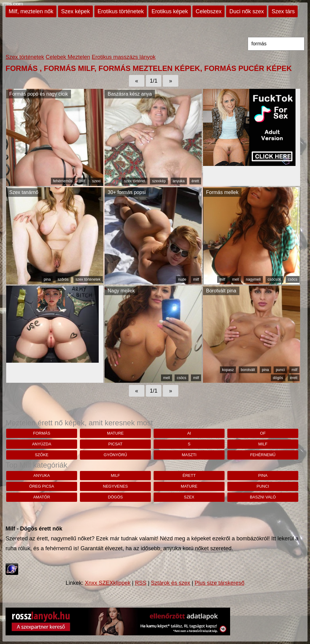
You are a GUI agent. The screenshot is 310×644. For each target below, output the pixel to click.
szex (189, 497)
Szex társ (283, 11)
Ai (189, 433)
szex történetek (88, 279)
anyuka (179, 181)
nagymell (253, 279)
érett (195, 181)
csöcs (293, 279)
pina (47, 279)
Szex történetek (25, 57)
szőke (42, 455)
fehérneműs (63, 181)
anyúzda (42, 444)
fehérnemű (263, 455)
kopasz (228, 370)
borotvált (248, 370)
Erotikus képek (170, 11)
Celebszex (209, 11)
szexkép (159, 181)
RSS (141, 583)
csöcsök (274, 279)
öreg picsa (42, 486)
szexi (96, 181)
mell (236, 279)
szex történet (135, 181)
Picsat (115, 444)
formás (42, 433)
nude (182, 279)
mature (115, 433)
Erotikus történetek (121, 11)
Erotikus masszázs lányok (124, 57)
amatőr (42, 497)
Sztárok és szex (170, 583)
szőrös (63, 279)
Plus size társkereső (219, 583)
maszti (189, 455)
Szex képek (75, 11)
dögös (278, 378)
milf (83, 181)
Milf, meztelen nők (31, 11)
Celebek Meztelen (68, 57)
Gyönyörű (115, 455)
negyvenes (116, 486)
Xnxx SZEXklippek (108, 583)
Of (263, 433)
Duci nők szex (246, 11)
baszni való (263, 497)
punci (280, 370)
